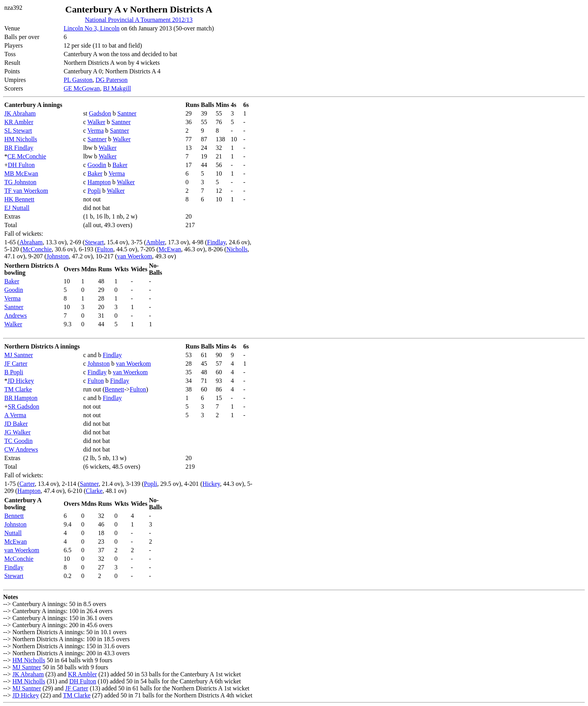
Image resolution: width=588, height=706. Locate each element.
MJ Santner (19, 355)
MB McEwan (21, 173)
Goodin (97, 165)
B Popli (14, 372)
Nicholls (237, 249)
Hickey (211, 484)
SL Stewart (18, 131)
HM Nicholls (21, 139)
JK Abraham (20, 113)
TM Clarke (18, 389)
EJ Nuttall (17, 208)
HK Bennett (19, 199)
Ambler (155, 242)
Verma (96, 131)
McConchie (37, 249)
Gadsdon (100, 113)
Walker (96, 122)
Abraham (31, 242)
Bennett (114, 389)
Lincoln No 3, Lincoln (92, 28)
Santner (127, 113)
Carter (27, 484)
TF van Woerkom (26, 191)
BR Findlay (19, 148)
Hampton (99, 182)
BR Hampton (21, 398)
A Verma (15, 415)
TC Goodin (18, 441)
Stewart (94, 242)
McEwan (170, 249)
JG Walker (17, 432)
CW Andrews (21, 449)
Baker (120, 165)
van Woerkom (135, 256)
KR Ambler (19, 122)
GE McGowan (82, 88)
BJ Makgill (117, 88)
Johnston (58, 256)
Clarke (94, 491)
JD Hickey (21, 381)
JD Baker (16, 424)
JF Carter (16, 364)
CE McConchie (27, 156)
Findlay (216, 242)
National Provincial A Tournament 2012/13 (139, 20)
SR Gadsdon (23, 406)
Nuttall (13, 533)
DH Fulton (21, 165)
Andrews (16, 316)
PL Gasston (78, 80)
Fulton (105, 249)
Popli (94, 191)
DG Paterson (112, 80)
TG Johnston (20, 182)
